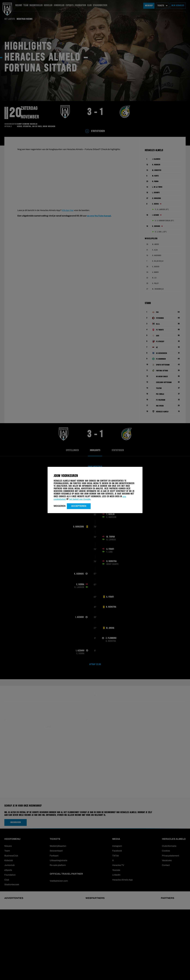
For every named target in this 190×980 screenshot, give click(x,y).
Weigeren (60, 506)
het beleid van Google (80, 499)
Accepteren (79, 506)
